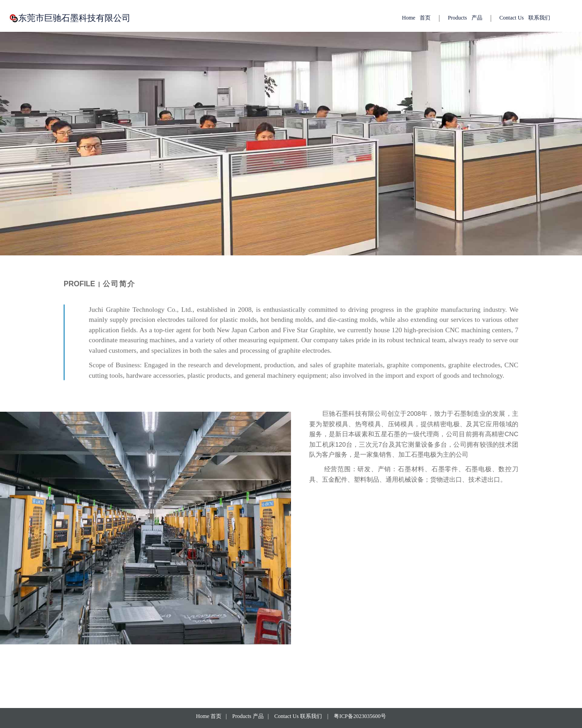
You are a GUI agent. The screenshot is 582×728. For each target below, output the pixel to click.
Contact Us (525, 18)
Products (465, 18)
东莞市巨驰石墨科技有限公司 (77, 18)
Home (416, 18)
